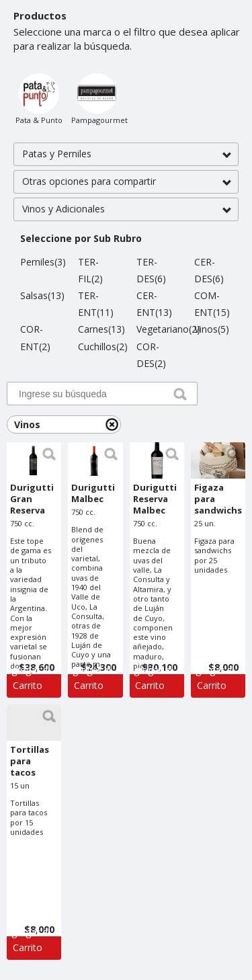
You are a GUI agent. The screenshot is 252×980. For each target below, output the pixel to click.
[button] (126, 154)
